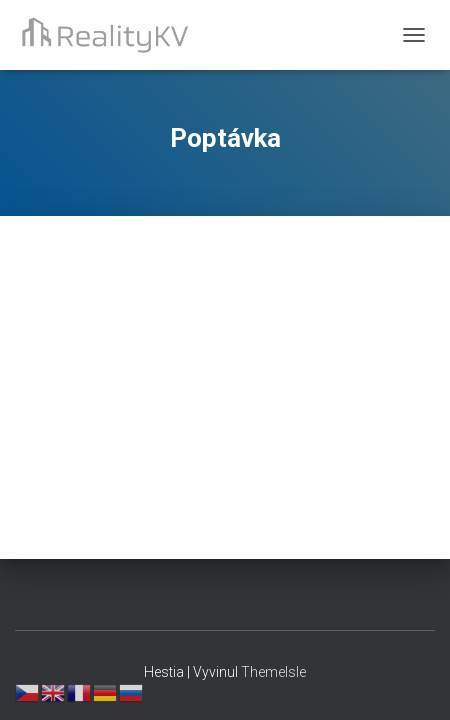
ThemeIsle (273, 672)
